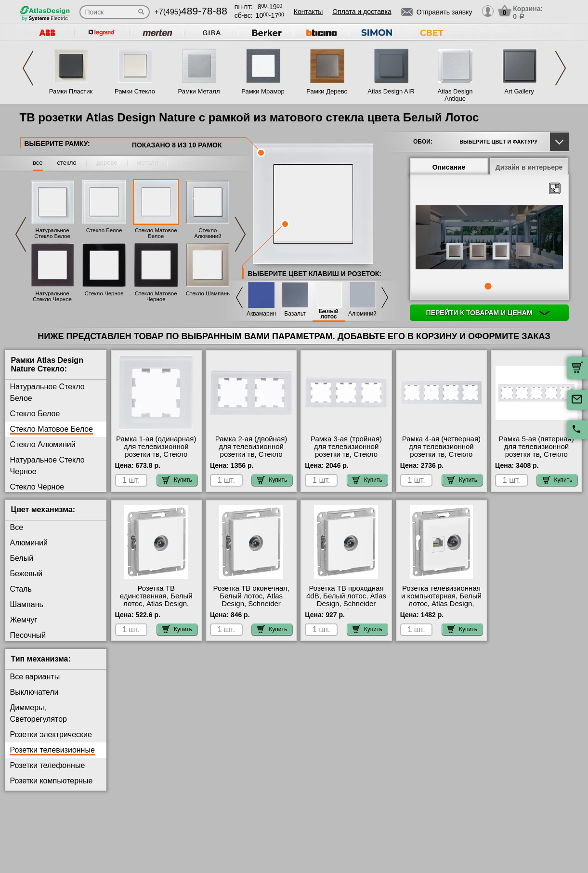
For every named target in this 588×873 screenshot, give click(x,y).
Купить (177, 480)
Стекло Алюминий (208, 233)
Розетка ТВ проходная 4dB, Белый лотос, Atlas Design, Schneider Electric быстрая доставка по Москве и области (346, 608)
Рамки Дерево (327, 91)
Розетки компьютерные (52, 781)
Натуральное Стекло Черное (52, 296)
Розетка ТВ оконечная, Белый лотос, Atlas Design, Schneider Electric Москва (251, 600)
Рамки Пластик (71, 91)
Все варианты (35, 677)
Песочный (28, 635)
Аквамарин (261, 314)
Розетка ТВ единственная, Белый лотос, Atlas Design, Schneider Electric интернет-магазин (156, 604)
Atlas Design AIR (391, 91)
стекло (66, 163)
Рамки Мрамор (263, 91)
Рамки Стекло (135, 91)
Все (17, 527)
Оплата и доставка (362, 12)
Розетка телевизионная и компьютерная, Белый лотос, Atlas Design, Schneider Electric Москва (441, 604)
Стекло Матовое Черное (156, 296)
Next (561, 68)
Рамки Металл (199, 91)
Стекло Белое (104, 230)
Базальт (295, 314)
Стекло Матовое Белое (156, 233)
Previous (28, 68)
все (38, 163)
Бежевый (26, 574)
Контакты (308, 12)
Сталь (21, 589)
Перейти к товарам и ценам (488, 313)
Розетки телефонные (48, 765)
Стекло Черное (104, 293)
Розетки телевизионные (52, 750)
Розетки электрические (51, 734)
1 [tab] (488, 286)
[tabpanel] (489, 238)
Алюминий (362, 314)
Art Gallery (519, 91)
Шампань (27, 604)
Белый (22, 558)
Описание (449, 167)
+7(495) (191, 12)
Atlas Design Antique (455, 95)
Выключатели (34, 692)
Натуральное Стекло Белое (52, 233)
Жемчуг (24, 620)
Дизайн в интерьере (529, 167)
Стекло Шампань (208, 293)
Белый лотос (329, 314)
